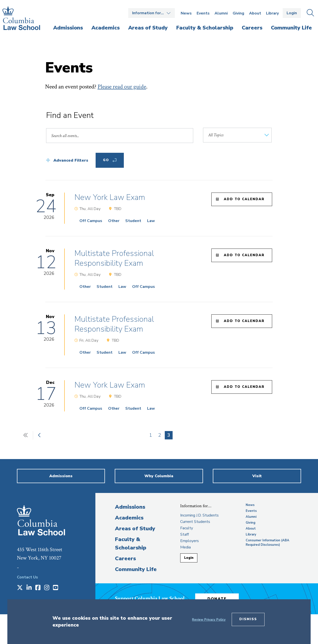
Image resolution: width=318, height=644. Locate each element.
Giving (238, 13)
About (255, 13)
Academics (129, 518)
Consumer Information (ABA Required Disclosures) (267, 543)
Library (272, 13)
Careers (125, 559)
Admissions (130, 507)
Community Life (136, 569)
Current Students (195, 522)
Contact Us (27, 577)
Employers (190, 541)
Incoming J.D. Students (199, 515)
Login (292, 13)
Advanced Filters (71, 160)
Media (185, 547)
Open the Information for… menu (152, 13)
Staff (184, 534)
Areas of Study (135, 529)
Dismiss (248, 619)
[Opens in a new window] (20, 588)
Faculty (187, 528)
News (186, 13)
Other (114, 221)
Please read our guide (122, 87)
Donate (218, 599)
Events (203, 13)
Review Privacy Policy (209, 620)
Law (151, 221)
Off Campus (91, 221)
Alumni (221, 13)
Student (133, 221)
